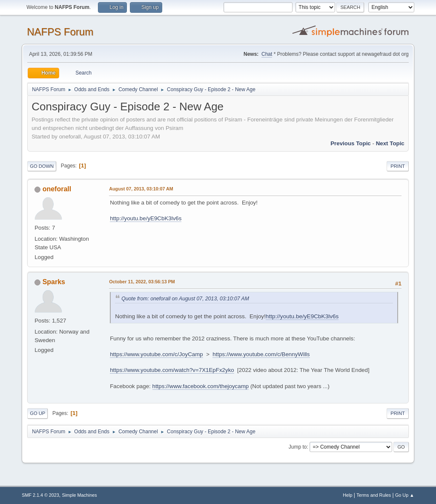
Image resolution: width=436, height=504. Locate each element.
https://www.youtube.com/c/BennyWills (261, 354)
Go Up (37, 413)
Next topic (390, 143)
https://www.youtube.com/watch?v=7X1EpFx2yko (172, 370)
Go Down (42, 166)
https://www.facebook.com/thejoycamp (201, 386)
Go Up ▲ (405, 495)
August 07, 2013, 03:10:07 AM (141, 189)
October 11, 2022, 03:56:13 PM (142, 282)
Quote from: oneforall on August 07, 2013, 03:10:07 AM (185, 299)
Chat (267, 54)
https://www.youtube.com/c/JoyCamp (156, 354)
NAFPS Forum (60, 32)
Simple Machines (80, 495)
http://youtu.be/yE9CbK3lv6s (146, 218)
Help (347, 495)
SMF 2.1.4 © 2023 (40, 495)
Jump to (298, 447)
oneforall (57, 189)
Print (398, 166)
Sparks (54, 282)
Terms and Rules (374, 495)
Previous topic (351, 143)
